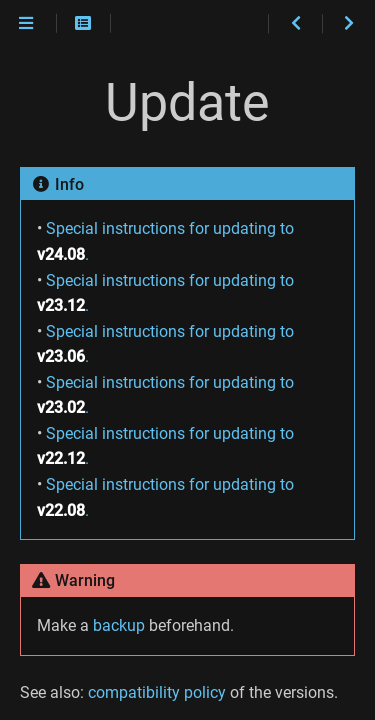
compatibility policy (157, 692)
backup (119, 625)
